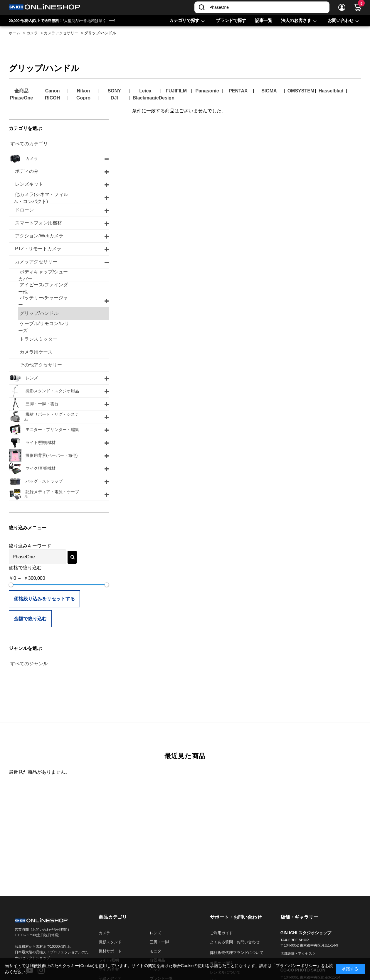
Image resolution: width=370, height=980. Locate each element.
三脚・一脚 (159, 942)
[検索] (202, 7)
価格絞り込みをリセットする (44, 599)
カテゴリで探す (184, 20)
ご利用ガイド (221, 933)
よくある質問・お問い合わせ (235, 942)
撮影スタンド (110, 942)
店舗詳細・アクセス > (298, 954)
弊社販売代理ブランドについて (237, 953)
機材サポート (110, 951)
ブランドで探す (231, 20)
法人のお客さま (296, 20)
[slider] (11, 585)
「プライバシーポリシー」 (296, 966)
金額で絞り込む (30, 619)
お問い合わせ (341, 20)
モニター (157, 951)
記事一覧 (264, 20)
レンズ (155, 933)
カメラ (104, 933)
